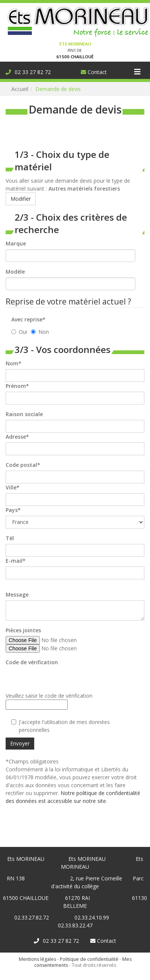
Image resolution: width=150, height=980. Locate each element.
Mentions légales (37, 959)
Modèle (15, 272)
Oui (19, 332)
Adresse (16, 437)
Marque (16, 243)
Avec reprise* (28, 319)
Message (17, 595)
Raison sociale (24, 414)
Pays (12, 510)
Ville (11, 487)
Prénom (16, 386)
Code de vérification (32, 662)
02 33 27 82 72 (28, 72)
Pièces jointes (23, 630)
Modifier (21, 199)
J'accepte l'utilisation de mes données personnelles (61, 726)
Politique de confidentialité (89, 959)
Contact (94, 72)
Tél (10, 538)
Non (40, 332)
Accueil (20, 89)
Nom (12, 363)
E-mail (14, 561)
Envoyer (20, 743)
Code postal (21, 465)
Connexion (13, 4)
